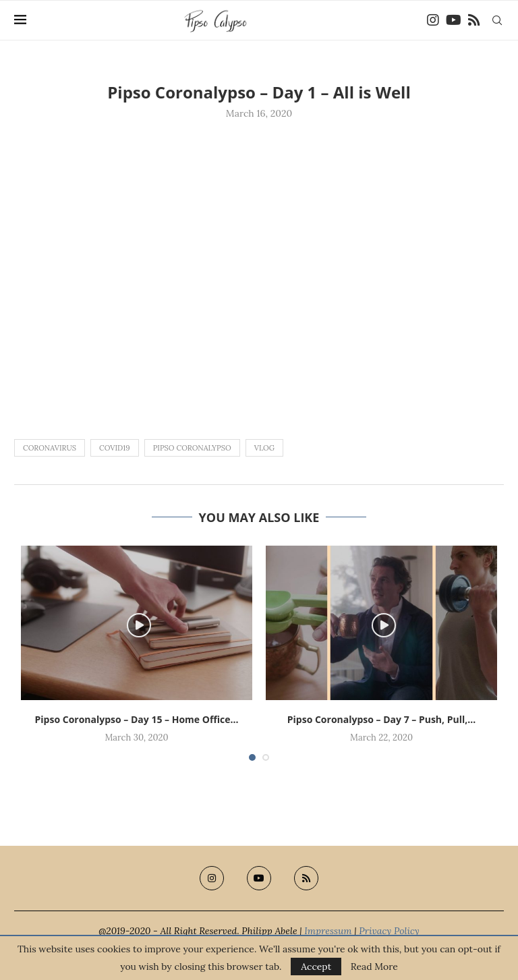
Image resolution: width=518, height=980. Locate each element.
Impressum (328, 931)
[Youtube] (454, 20)
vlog (264, 448)
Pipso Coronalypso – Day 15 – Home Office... (137, 719)
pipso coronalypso (192, 448)
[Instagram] (433, 20)
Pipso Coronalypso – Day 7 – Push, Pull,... (381, 719)
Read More (374, 967)
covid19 (115, 448)
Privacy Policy (389, 931)
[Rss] (474, 20)
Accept (316, 967)
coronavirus (50, 448)
